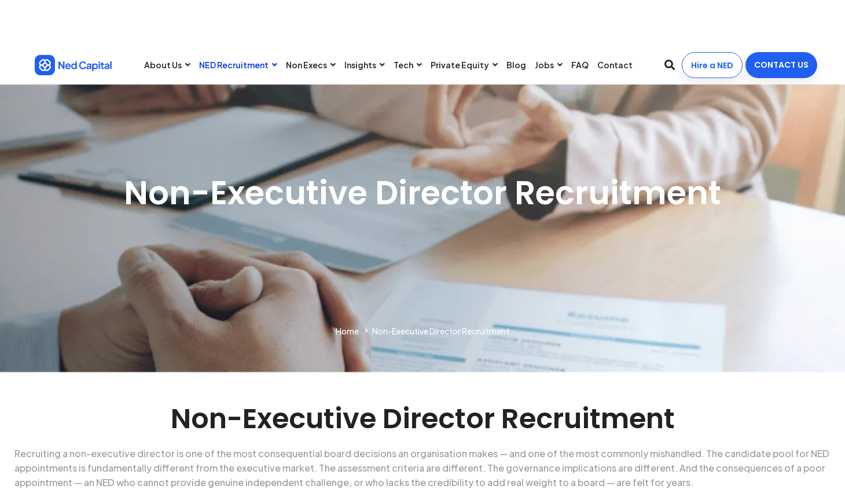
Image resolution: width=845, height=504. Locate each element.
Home (347, 331)
